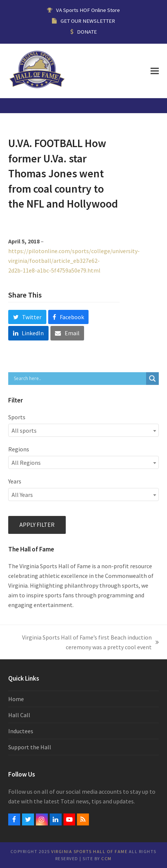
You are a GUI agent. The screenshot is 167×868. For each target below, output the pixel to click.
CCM (106, 858)
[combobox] (83, 430)
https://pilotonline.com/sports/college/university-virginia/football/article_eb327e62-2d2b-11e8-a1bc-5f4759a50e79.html (74, 261)
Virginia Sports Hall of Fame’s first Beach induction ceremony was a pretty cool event (87, 643)
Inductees (21, 731)
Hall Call (19, 715)
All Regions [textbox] (26, 463)
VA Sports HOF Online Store (88, 10)
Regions (19, 449)
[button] (155, 71)
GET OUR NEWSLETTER (88, 21)
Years (15, 481)
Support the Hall (30, 747)
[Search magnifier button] (152, 379)
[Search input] (79, 379)
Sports (17, 417)
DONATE (87, 32)
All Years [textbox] (22, 495)
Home (16, 699)
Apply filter (37, 525)
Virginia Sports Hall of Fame (89, 851)
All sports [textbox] (24, 430)
